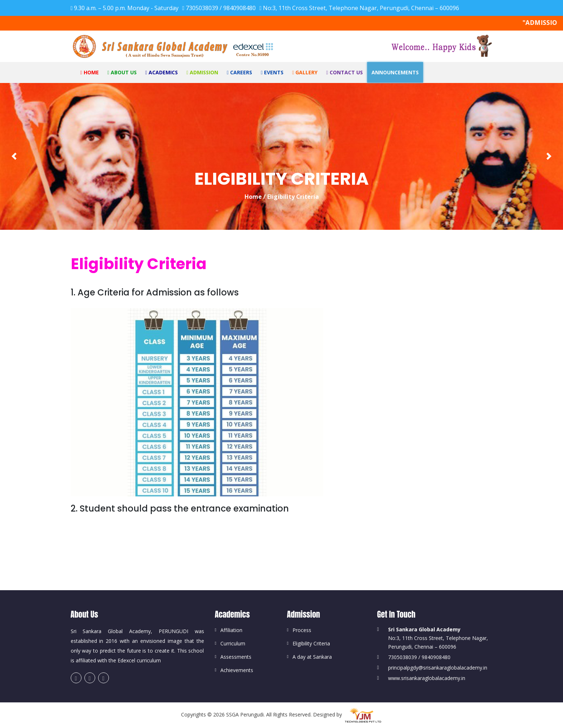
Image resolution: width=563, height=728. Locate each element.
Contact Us (344, 72)
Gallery (305, 72)
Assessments (236, 657)
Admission (202, 72)
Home (90, 72)
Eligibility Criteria (311, 643)
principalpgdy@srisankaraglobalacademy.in (438, 668)
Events (272, 72)
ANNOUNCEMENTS (395, 72)
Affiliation (231, 630)
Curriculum (233, 643)
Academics (162, 72)
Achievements (237, 670)
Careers (239, 72)
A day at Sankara (312, 657)
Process (302, 630)
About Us (122, 72)
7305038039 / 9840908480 (219, 8)
